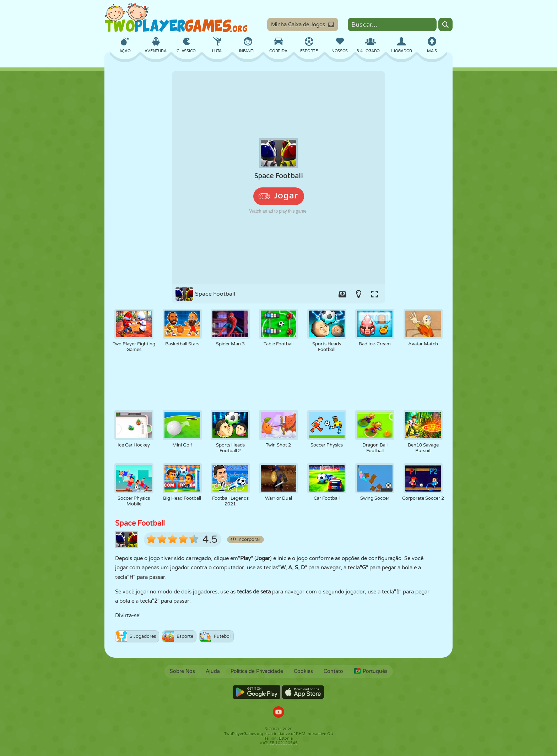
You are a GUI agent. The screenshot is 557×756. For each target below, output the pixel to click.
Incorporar (245, 539)
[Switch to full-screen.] (374, 294)
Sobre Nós (182, 671)
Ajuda (213, 671)
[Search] (445, 24)
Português (371, 671)
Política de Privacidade (257, 671)
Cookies (303, 671)
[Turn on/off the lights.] (358, 294)
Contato (333, 671)
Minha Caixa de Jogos (303, 24)
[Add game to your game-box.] (342, 294)
